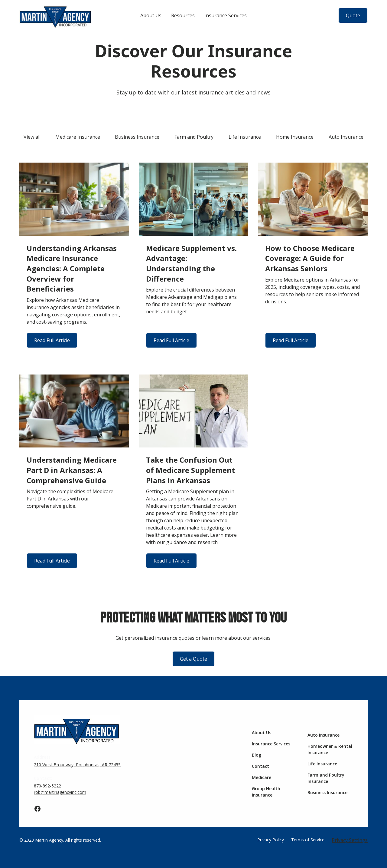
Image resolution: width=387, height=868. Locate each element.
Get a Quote (193, 659)
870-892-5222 (47, 786)
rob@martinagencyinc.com (60, 792)
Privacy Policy (271, 840)
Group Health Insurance (266, 792)
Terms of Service (308, 840)
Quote (353, 15)
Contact (260, 766)
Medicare (262, 777)
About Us (151, 15)
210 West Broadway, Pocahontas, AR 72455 (77, 765)
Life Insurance (322, 764)
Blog (257, 755)
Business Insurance (327, 792)
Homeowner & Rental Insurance (330, 749)
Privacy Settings (350, 840)
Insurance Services (226, 15)
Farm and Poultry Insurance (326, 778)
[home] (56, 15)
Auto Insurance (324, 735)
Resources (183, 15)
